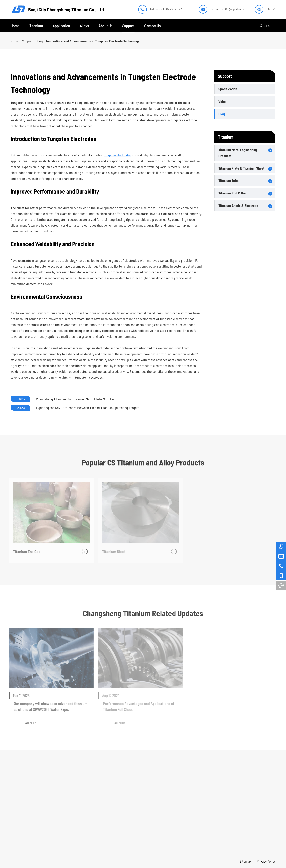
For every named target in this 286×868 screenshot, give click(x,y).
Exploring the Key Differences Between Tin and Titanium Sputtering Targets (88, 408)
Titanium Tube (229, 181)
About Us (106, 26)
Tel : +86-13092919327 (166, 9)
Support (128, 26)
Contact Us (152, 26)
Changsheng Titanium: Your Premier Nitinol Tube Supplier (75, 399)
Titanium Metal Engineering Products (238, 153)
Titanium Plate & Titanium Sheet (241, 168)
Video (222, 102)
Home (15, 26)
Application (61, 26)
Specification (228, 89)
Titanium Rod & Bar (232, 193)
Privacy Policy (266, 861)
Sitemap (246, 861)
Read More (28, 723)
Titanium (36, 26)
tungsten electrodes (117, 155)
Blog (40, 41)
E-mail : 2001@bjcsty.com (228, 9)
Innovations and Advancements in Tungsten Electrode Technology (93, 41)
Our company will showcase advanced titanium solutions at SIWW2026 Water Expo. (49, 706)
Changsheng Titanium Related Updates (143, 613)
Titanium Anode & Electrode (238, 206)
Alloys (84, 26)
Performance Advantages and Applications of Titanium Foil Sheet (137, 706)
